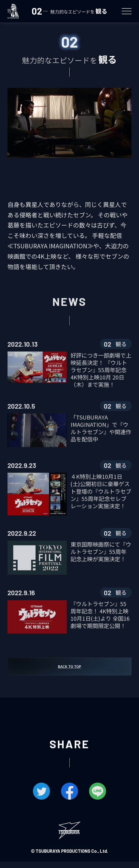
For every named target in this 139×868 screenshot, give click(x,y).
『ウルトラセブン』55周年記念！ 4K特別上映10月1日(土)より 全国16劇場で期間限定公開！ (100, 622)
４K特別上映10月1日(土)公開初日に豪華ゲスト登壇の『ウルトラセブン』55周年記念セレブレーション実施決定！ (101, 499)
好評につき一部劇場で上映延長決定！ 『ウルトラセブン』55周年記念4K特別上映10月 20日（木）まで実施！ (101, 377)
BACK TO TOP (69, 673)
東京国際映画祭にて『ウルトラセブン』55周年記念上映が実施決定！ (101, 558)
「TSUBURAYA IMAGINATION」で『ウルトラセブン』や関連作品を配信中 (101, 435)
